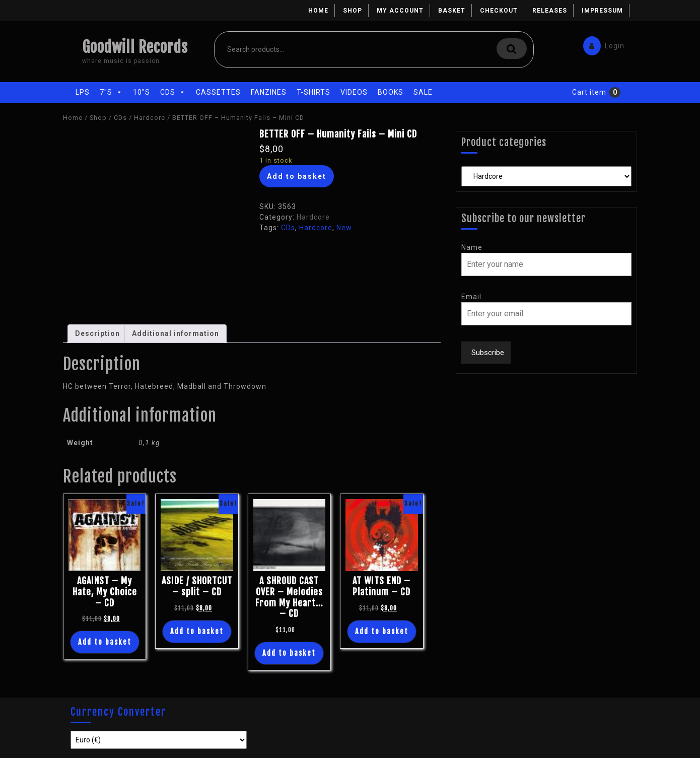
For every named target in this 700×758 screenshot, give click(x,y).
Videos (354, 92)
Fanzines (269, 92)
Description (97, 333)
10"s (142, 92)
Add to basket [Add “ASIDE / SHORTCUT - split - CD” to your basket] (197, 631)
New (344, 228)
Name (472, 247)
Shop (353, 11)
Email (471, 297)
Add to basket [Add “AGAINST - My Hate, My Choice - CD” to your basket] (105, 642)
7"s (111, 92)
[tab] (97, 334)
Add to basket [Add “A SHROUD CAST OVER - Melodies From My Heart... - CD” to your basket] (289, 653)
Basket (452, 11)
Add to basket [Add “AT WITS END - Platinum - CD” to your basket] (382, 631)
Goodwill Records (135, 47)
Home (318, 11)
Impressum (602, 11)
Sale (423, 92)
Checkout (499, 11)
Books (391, 92)
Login (601, 44)
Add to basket (297, 176)
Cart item (589, 92)
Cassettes (218, 92)
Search (512, 49)
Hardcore (150, 118)
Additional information (176, 333)
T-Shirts (313, 92)
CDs (173, 92)
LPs (83, 92)
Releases (550, 11)
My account (400, 11)
